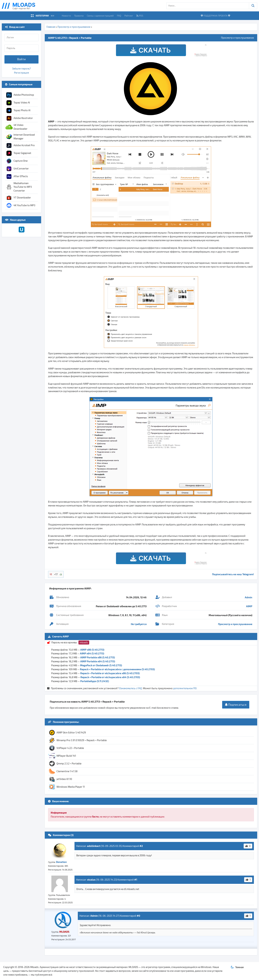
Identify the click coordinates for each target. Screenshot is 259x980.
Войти (21, 59)
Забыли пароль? (21, 69)
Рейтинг (129, 16)
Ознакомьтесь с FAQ (130, 688)
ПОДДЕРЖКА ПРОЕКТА (215, 16)
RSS (140, 16)
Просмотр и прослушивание (74, 27)
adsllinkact (94, 846)
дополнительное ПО (185, 688)
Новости (66, 16)
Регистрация (21, 73)
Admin (249, 597)
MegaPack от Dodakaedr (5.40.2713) (101, 665)
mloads (84, 643)
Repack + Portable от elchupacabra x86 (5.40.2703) (110, 673)
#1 (136, 880)
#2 (141, 846)
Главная (51, 27)
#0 (138, 916)
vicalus (91, 880)
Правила (79, 16)
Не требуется (139, 624)
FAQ (119, 16)
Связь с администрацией (100, 16)
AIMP (249, 606)
